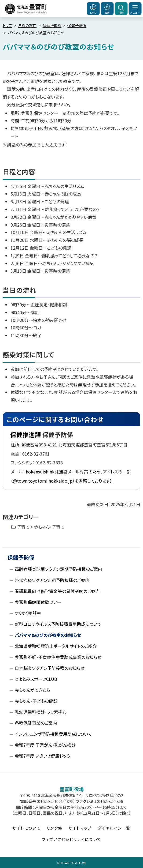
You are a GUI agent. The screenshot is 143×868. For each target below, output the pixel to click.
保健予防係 (77, 25)
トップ (7, 25)
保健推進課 (52, 25)
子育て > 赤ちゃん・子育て (41, 527)
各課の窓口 (27, 25)
